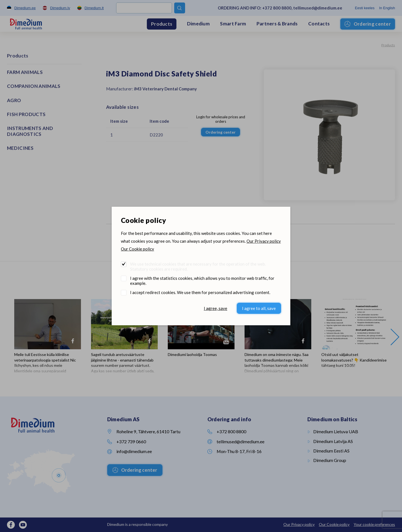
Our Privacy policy (264, 241)
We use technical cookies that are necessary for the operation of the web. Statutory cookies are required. (198, 266)
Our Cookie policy (137, 249)
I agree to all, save (259, 308)
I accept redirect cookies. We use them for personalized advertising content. (200, 292)
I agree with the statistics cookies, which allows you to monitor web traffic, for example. (202, 281)
